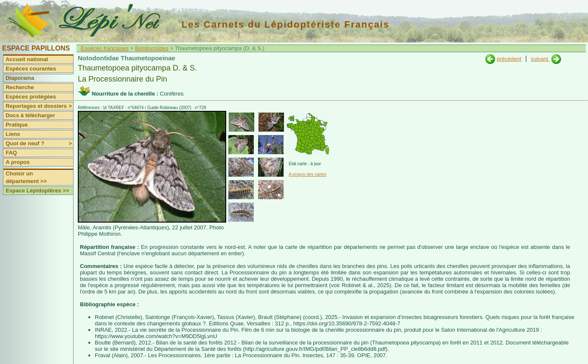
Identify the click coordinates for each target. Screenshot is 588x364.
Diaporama (20, 78)
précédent (509, 59)
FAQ (11, 153)
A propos (18, 162)
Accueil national (27, 59)
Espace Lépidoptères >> (37, 190)
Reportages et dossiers (39, 106)
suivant (540, 59)
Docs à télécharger (30, 115)
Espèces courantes (31, 69)
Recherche (20, 87)
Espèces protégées (31, 97)
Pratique (17, 125)
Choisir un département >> (26, 177)
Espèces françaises (105, 48)
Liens (13, 134)
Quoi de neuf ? (39, 144)
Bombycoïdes (152, 48)
